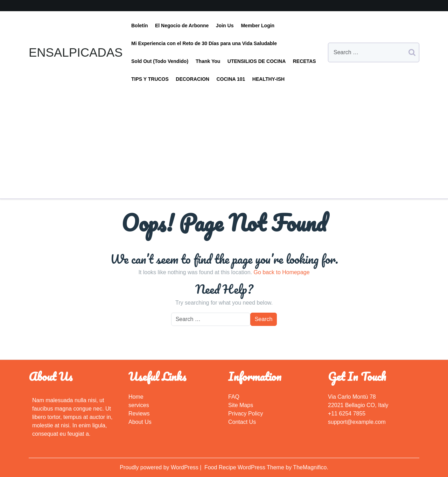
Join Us (225, 26)
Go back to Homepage (281, 272)
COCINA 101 (231, 79)
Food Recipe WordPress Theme (245, 467)
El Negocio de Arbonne (182, 26)
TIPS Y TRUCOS (150, 79)
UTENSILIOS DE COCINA (257, 61)
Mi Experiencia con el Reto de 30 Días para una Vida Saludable (204, 43)
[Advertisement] (224, 141)
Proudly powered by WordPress (160, 467)
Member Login (258, 26)
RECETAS (304, 61)
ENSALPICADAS (76, 52)
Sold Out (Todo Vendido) (160, 61)
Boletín (139, 26)
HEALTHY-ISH (268, 79)
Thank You (208, 61)
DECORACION (192, 79)
